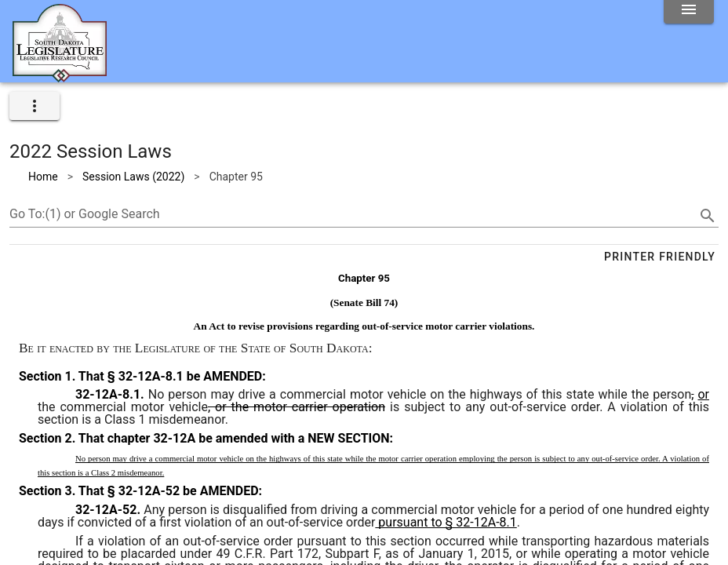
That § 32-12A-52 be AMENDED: (169, 491)
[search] (708, 216)
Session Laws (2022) (133, 177)
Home (43, 177)
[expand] (35, 106)
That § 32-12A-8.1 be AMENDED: (170, 376)
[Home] (60, 76)
